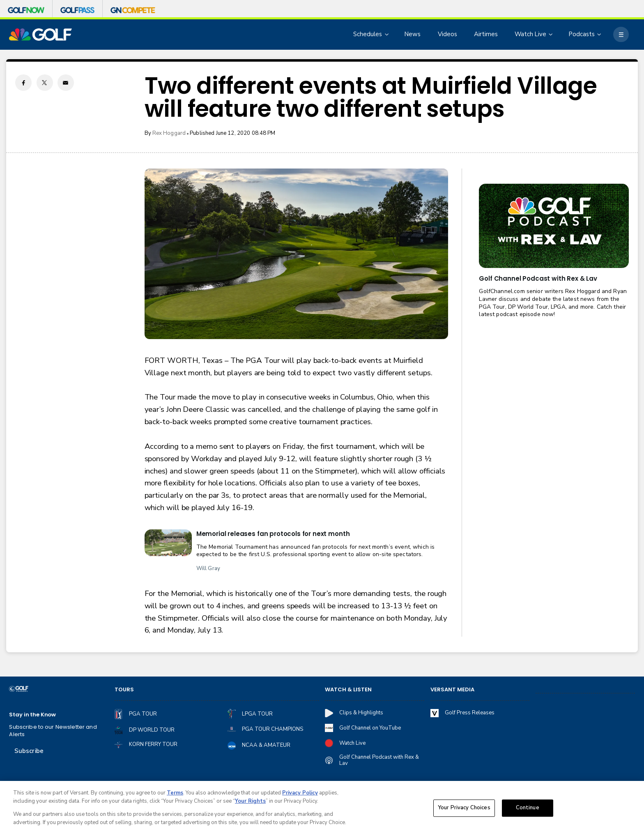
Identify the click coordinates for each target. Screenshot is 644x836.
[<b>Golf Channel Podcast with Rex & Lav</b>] (554, 226)
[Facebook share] (23, 83)
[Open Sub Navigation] (387, 34)
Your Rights (250, 803)
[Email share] (66, 83)
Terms (175, 795)
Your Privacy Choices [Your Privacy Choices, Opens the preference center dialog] (464, 810)
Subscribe (29, 751)
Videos (447, 34)
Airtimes (486, 34)
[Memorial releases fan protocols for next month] (168, 543)
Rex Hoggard (169, 133)
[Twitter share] (45, 83)
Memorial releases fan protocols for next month (273, 534)
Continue (528, 810)
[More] (621, 34)
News (413, 34)
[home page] (40, 35)
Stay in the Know (32, 715)
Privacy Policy (300, 795)
